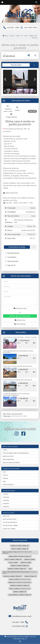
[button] (6, 79)
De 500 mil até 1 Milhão (10, 525)
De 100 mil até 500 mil (10, 522)
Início (5, 36)
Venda (12, 36)
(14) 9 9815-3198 (30, 28)
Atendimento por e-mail (20, 616)
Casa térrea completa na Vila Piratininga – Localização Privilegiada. (17, 394)
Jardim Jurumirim (8, 456)
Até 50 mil (6, 516)
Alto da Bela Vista (8, 459)
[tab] (9, 65)
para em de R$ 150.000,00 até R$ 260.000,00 (17, 553)
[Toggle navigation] (36, 2)
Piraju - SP (19, 36)
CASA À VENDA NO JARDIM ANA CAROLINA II (18, 380)
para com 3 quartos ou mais (20, 579)
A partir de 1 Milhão (9, 529)
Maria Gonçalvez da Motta (11, 462)
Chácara (5, 478)
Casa (26, 36)
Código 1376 (33, 36)
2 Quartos (6, 497)
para (30, 559)
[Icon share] (17, 434)
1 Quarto (6, 494)
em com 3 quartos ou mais (20, 573)
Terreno (5, 475)
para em (20, 546)
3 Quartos (6, 500)
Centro (5, 450)
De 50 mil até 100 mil (9, 519)
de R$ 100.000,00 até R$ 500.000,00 (20, 582)
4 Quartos (6, 503)
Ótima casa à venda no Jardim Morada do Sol (18, 366)
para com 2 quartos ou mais (20, 589)
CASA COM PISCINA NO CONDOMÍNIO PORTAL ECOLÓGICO (18, 352)
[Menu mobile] (2, 2)
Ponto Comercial (8, 484)
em (30, 576)
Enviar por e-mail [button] (20, 308)
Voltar (35, 38)
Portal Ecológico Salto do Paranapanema (16, 453)
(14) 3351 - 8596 (13, 28)
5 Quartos (6, 507)
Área (4, 481)
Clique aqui (7, 416)
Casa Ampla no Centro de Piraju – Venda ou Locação (20, 337)
